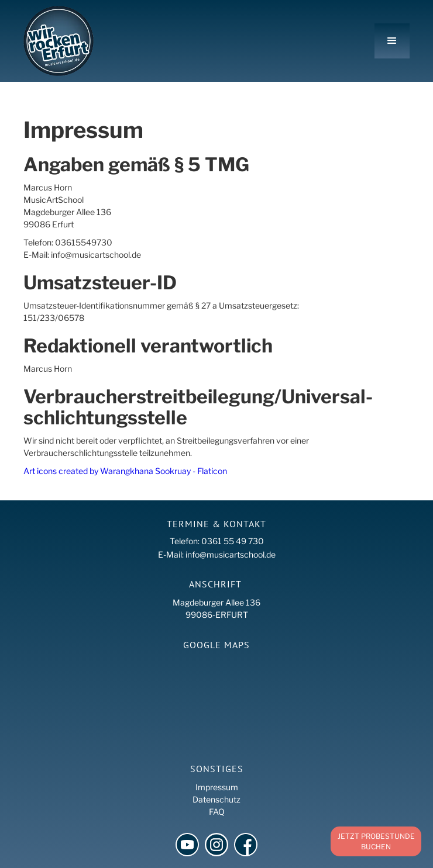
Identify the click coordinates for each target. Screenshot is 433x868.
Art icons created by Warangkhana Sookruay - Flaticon (125, 471)
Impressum (217, 787)
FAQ (217, 812)
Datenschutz (216, 799)
